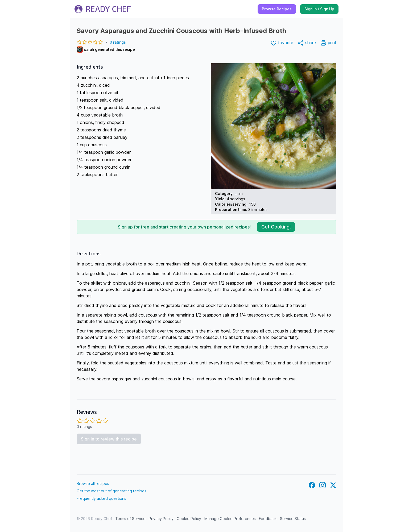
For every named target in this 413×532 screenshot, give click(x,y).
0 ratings (101, 42)
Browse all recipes (93, 483)
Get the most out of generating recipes (111, 491)
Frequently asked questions (101, 498)
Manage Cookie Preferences (230, 519)
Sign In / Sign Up (319, 9)
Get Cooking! (276, 227)
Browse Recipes (277, 9)
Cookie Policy (189, 519)
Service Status (293, 519)
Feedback (268, 519)
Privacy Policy (161, 519)
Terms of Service (130, 519)
